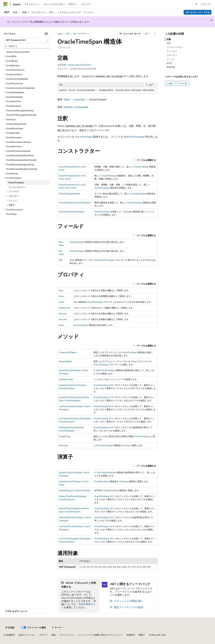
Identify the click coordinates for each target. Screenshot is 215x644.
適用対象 (171, 67)
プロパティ (172, 55)
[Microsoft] (6, 4)
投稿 (54, 635)
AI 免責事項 (9, 635)
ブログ (42, 635)
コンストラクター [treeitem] (17, 187)
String (105, 436)
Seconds (63, 319)
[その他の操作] (155, 34)
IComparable (81, 107)
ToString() (63, 445)
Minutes (63, 313)
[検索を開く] (196, 4)
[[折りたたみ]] (46, 34)
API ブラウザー (80, 34)
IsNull (61, 302)
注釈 (169, 43)
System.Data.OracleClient (79, 65)
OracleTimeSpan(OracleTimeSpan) (75, 203)
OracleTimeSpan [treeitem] (16, 182)
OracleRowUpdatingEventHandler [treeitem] (22, 169)
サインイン (206, 4)
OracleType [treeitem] (11, 214)
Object (67, 99)
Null (61, 260)
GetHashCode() (66, 379)
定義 (169, 39)
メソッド (171, 59)
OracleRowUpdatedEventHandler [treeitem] (21, 160)
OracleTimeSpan (84, 137)
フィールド (172, 51)
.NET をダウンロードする (198, 12)
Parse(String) (65, 436)
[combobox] (27, 40)
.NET (68, 34)
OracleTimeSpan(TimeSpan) (72, 211)
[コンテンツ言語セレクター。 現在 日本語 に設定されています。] (10, 627)
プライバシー (66, 635)
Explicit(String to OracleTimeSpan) (75, 490)
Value (72, 260)
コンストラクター (175, 47)
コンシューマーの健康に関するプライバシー (99, 635)
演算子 (170, 63)
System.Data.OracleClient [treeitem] (18, 52)
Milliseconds (64, 308)
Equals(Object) (65, 361)
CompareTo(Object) (68, 352)
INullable (68, 107)
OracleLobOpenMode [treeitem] (16, 124)
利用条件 (131, 635)
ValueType (80, 99)
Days (61, 290)
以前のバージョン (27, 635)
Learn (60, 34)
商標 (141, 635)
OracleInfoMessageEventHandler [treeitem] (21, 115)
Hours (62, 296)
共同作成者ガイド (78, 606)
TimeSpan (128, 211)
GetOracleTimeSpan (134, 137)
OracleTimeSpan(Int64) (70, 194)
